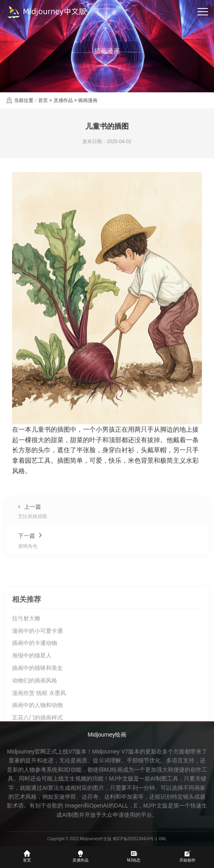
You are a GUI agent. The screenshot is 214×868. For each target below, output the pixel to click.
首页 (43, 100)
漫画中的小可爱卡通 (37, 706)
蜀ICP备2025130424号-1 (135, 839)
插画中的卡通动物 (35, 719)
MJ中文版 (121, 778)
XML (163, 839)
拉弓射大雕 (26, 694)
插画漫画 (88, 100)
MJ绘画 (114, 770)
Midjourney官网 (26, 751)
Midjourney (106, 751)
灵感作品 (63, 100)
